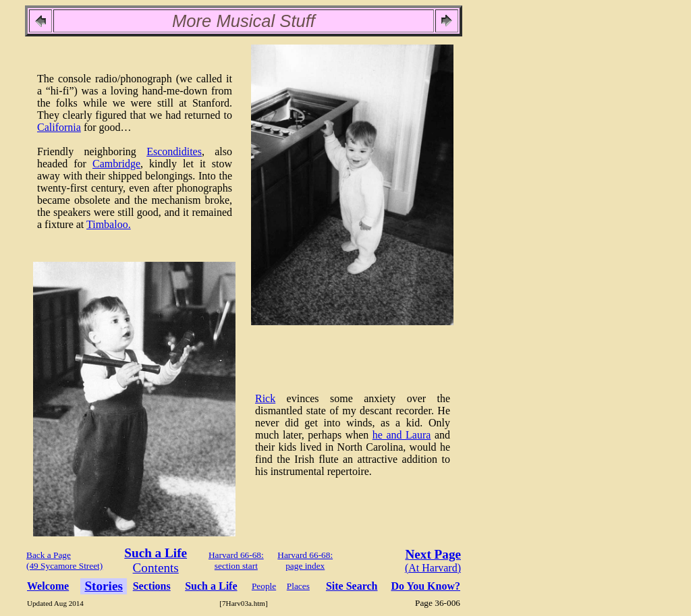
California (59, 127)
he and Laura (402, 435)
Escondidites (174, 151)
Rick (265, 398)
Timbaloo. (109, 224)
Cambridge (116, 164)
